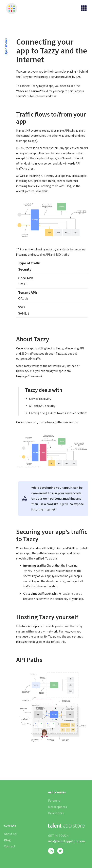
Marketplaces (58, 807)
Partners (54, 800)
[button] (82, 8)
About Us (10, 834)
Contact (10, 846)
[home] (11, 9)
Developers (56, 813)
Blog (7, 840)
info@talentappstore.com (67, 841)
